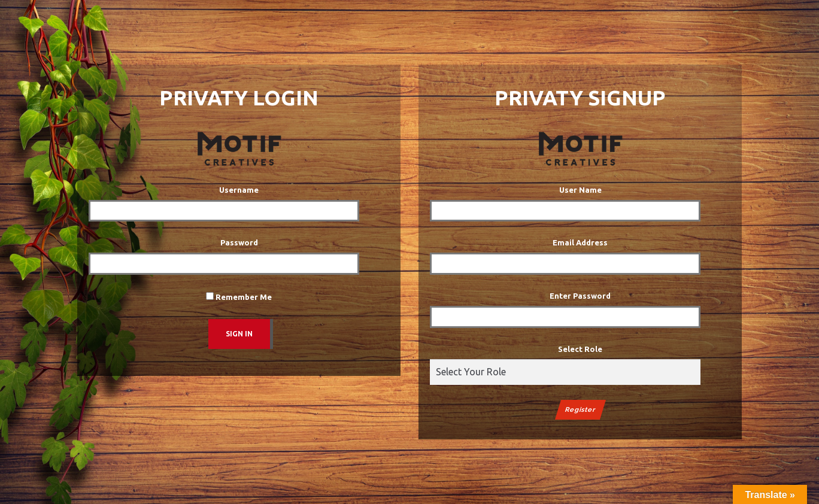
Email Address (580, 242)
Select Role (580, 349)
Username (239, 190)
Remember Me (239, 297)
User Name (580, 190)
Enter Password (580, 296)
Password (239, 242)
